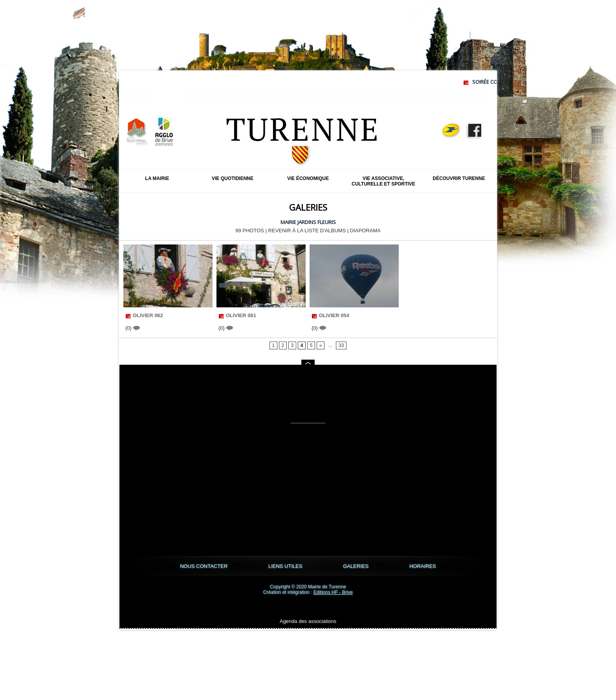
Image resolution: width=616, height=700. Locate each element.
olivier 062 (148, 315)
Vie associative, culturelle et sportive (383, 181)
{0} (133, 328)
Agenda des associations (308, 621)
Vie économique (308, 178)
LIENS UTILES (286, 566)
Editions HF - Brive (333, 592)
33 (341, 345)
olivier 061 (241, 315)
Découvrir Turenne (459, 178)
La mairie (157, 178)
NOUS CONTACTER (204, 566)
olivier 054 (334, 315)
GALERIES (357, 566)
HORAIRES (423, 566)
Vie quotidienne (233, 178)
